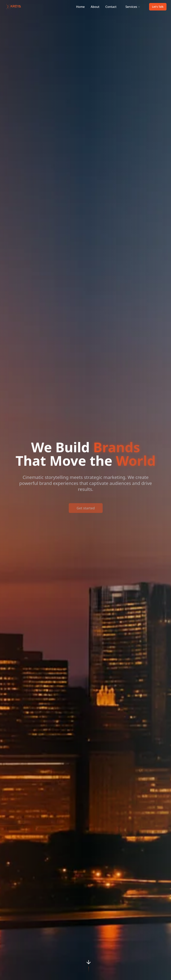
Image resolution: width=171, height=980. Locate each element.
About (95, 7)
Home (80, 7)
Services (133, 7)
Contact (111, 7)
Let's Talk (158, 7)
